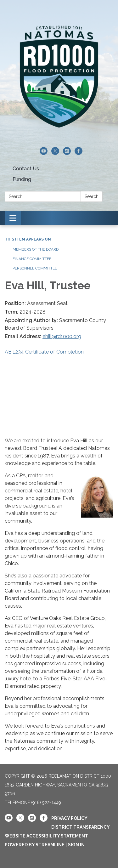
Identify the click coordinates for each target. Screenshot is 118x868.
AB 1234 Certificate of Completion (44, 352)
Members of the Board (36, 249)
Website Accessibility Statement (46, 836)
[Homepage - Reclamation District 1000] (59, 77)
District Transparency (81, 827)
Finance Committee (32, 259)
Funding (22, 179)
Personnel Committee (35, 268)
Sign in (76, 845)
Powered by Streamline (35, 845)
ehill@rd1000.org (62, 336)
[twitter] (55, 153)
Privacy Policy (69, 818)
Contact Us (26, 169)
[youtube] (44, 153)
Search (92, 196)
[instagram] (67, 153)
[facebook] (79, 153)
